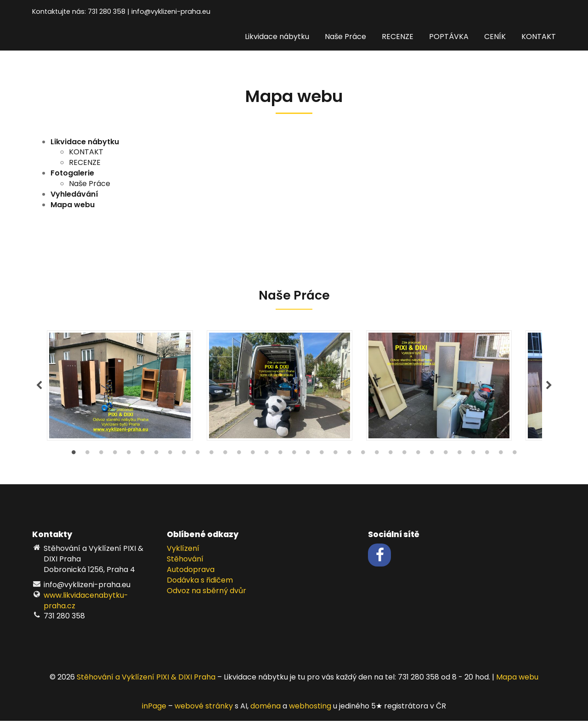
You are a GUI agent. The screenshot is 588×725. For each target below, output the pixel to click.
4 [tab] (115, 459)
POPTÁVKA (449, 37)
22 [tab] (363, 459)
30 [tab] (473, 459)
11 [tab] (211, 459)
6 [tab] (142, 459)
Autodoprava (191, 574)
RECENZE (398, 37)
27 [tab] (432, 459)
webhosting (310, 711)
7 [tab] (156, 459)
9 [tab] (184, 459)
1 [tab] (73, 459)
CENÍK (495, 37)
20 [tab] (335, 459)
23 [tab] (377, 459)
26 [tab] (418, 459)
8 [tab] (170, 459)
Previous (39, 388)
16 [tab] (280, 459)
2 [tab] (87, 459)
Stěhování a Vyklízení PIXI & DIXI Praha (146, 682)
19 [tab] (322, 459)
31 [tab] (487, 459)
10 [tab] (198, 459)
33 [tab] (514, 459)
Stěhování (185, 564)
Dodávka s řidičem (200, 584)
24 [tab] (390, 459)
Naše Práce (345, 37)
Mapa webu (517, 682)
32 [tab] (501, 459)
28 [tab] (446, 459)
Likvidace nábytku (277, 37)
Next (549, 388)
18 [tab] (308, 459)
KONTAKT (539, 37)
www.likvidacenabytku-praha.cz (86, 605)
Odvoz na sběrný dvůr (206, 595)
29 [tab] (459, 459)
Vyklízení (183, 553)
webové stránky (204, 711)
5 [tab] (129, 459)
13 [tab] (239, 459)
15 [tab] (266, 459)
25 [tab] (404, 459)
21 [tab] (349, 459)
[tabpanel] (294, 388)
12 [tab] (225, 459)
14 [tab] (253, 459)
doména (266, 711)
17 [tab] (294, 459)
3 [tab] (101, 459)
